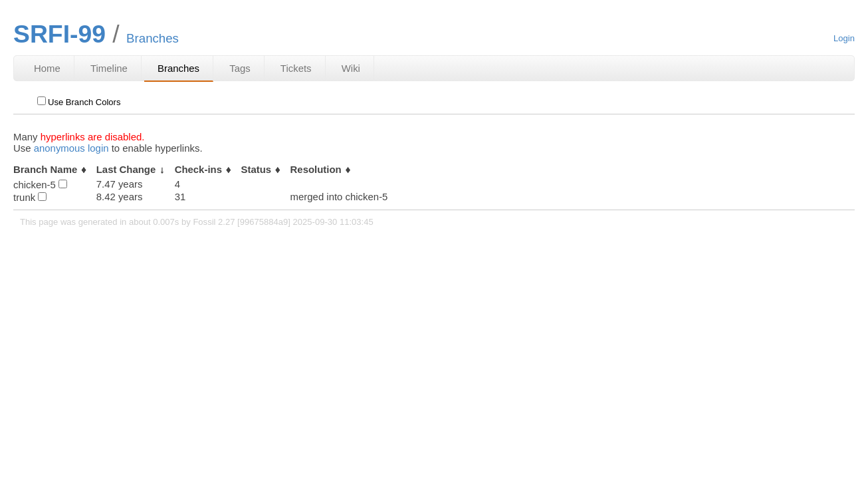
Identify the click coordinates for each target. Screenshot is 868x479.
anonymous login (71, 148)
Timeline (109, 68)
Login (844, 38)
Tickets (296, 68)
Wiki (351, 68)
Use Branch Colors (79, 102)
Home (47, 68)
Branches (178, 68)
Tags (240, 68)
